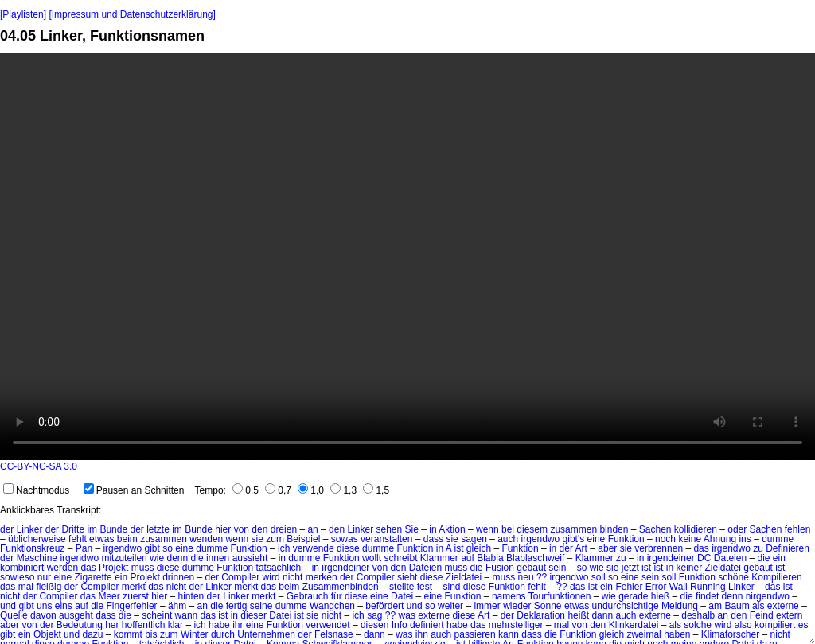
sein (557, 568)
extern (789, 615)
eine (597, 539)
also (743, 625)
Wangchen (332, 606)
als (758, 606)
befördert (384, 606)
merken (322, 577)
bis (151, 634)
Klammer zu (601, 558)
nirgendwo (768, 596)
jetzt (630, 568)
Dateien (730, 558)
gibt (152, 548)
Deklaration (541, 615)
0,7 (278, 490)
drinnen (178, 577)
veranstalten (386, 539)
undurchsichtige (626, 606)
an (312, 529)
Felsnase (334, 634)
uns (44, 606)
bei (508, 529)
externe (783, 606)
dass (433, 539)
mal (26, 587)
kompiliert (775, 625)
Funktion (626, 539)
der (7, 529)
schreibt (400, 558)
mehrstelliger (516, 625)
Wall (679, 587)
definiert (427, 625)
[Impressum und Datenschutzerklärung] (132, 14)
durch (223, 634)
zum (169, 634)
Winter (195, 634)
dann (602, 615)
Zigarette (93, 577)
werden (62, 568)
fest (425, 587)
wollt (372, 558)
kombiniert (22, 568)
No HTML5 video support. (407, 256)
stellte (402, 587)
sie (257, 539)
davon (43, 615)
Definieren (788, 548)
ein (779, 558)
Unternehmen (266, 634)
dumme (778, 539)
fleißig (49, 587)
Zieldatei (723, 568)
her (112, 625)
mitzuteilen (124, 558)
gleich (612, 634)
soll (599, 577)
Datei (402, 596)
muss (143, 568)
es (803, 625)
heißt (578, 615)
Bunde (113, 529)
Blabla (490, 558)
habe (219, 625)
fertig (237, 606)
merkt (134, 587)
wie (157, 558)
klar (175, 625)
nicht (292, 577)
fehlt (78, 539)
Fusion (500, 568)
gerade (633, 596)
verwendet (328, 625)
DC (704, 558)
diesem (532, 529)
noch (665, 539)
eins (64, 606)
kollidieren (696, 529)
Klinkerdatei (634, 625)
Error (656, 587)
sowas (345, 539)
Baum (737, 606)
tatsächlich (279, 568)
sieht (407, 577)
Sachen (655, 529)
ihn (422, 634)
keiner (689, 568)
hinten (191, 596)
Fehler (629, 587)
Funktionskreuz (32, 548)
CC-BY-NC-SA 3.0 (39, 466)
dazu (92, 634)
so (168, 548)
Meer (109, 596)
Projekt (113, 568)
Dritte (73, 529)
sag (374, 615)
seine (261, 606)
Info (400, 625)
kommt (128, 634)
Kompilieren (776, 577)
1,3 (343, 490)
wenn (487, 529)
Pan (84, 548)
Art (581, 548)
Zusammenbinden (341, 587)
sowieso (17, 577)
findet (707, 596)
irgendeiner (671, 558)
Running (708, 587)
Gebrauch (308, 596)
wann (187, 615)
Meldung (680, 606)
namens (509, 596)
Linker (30, 529)
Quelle (14, 615)
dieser (253, 615)
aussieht (250, 558)
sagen (474, 539)
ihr (238, 625)
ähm (177, 606)
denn (178, 558)
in (433, 529)
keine (690, 539)
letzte (158, 529)
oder (737, 529)
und (8, 606)
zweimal (643, 634)
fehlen (798, 529)
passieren (475, 634)
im (92, 529)
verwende (314, 548)
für (337, 596)
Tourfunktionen (560, 596)
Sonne (548, 606)
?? (542, 577)
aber (607, 548)
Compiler (240, 577)
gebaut (531, 568)
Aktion (452, 529)
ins (745, 539)
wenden (206, 539)
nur (44, 577)
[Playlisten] (23, 14)
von (242, 529)
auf (82, 606)
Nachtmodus (36, 490)
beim (127, 539)
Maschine (37, 558)
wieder (517, 606)
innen (218, 558)
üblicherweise (37, 539)
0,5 (246, 490)
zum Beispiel (293, 539)
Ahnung (720, 539)
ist (646, 568)
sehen (390, 529)
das (701, 548)
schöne (733, 577)
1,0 (311, 490)
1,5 (376, 490)
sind (451, 587)
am (715, 606)
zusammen (573, 529)
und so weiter (435, 606)
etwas (101, 539)
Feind (762, 615)
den (259, 529)
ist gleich (473, 548)
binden (614, 529)
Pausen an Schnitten (134, 490)
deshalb (698, 615)
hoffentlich (144, 625)
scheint (157, 615)
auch (508, 539)
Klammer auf (447, 558)
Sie (412, 529)
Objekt (47, 634)
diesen (374, 625)
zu (758, 548)
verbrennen (659, 548)
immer (487, 606)
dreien (284, 529)
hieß (660, 596)
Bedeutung (80, 625)
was (407, 615)
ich (284, 548)
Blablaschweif (535, 558)
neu (526, 577)
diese (348, 548)
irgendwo (541, 539)
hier (223, 529)
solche (698, 625)
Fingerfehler (132, 606)
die (197, 558)
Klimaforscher (730, 634)
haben (677, 634)
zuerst (136, 596)
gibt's (574, 539)
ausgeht (76, 615)
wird (271, 577)
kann (509, 634)
